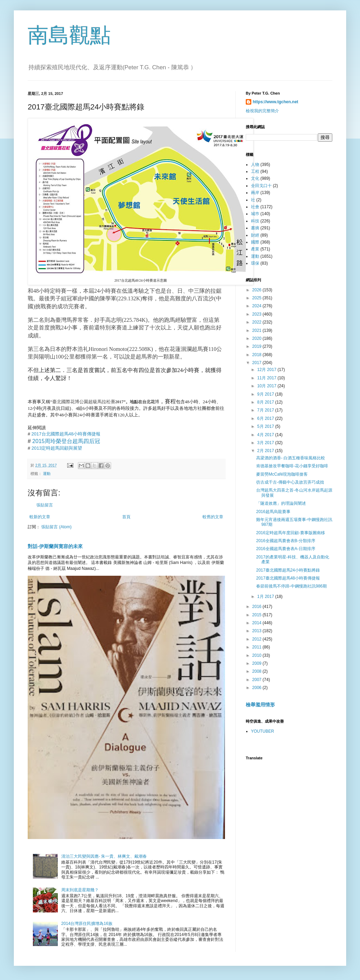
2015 (258, 615)
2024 (258, 306)
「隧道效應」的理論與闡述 (281, 503)
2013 (258, 631)
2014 (258, 623)
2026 (258, 290)
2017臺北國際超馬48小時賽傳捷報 (288, 578)
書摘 (255, 228)
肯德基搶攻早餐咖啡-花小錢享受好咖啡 (292, 466)
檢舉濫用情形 (260, 705)
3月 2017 (266, 443)
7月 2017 (266, 410)
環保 (255, 263)
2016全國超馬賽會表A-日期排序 (286, 549)
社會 (255, 207)
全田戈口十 (261, 186)
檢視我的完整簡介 (262, 111)
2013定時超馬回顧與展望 (57, 448)
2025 (258, 298)
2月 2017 (266, 451)
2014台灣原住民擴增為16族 (87, 924)
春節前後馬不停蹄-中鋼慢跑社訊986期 (291, 586)
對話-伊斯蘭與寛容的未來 (55, 546)
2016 (258, 607)
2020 (258, 338)
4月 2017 (266, 435)
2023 (258, 314)
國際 (255, 242)
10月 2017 (267, 386)
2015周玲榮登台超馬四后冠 (66, 441)
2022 (258, 322)
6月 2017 (266, 418)
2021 (258, 330)
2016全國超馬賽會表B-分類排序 (286, 541)
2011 (258, 647)
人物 (255, 165)
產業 (255, 249)
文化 (255, 178)
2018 (258, 355)
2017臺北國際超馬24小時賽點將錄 (288, 570)
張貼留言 (45, 505)
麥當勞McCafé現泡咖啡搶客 (282, 474)
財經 (255, 235)
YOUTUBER (263, 731)
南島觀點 (69, 35)
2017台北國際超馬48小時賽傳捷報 (66, 434)
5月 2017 (266, 426)
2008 (258, 671)
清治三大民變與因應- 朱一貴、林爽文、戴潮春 (104, 856)
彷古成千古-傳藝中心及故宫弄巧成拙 (290, 482)
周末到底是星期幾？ (80, 890)
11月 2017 (267, 378)
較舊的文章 (213, 517)
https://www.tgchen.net (276, 102)
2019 (258, 346)
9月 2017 (266, 394)
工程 (255, 171)
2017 (258, 363)
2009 (258, 663)
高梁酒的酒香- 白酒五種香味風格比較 (291, 458)
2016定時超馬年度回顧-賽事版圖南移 (291, 533)
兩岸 (255, 193)
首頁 (126, 517)
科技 (255, 221)
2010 (258, 655)
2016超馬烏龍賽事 (273, 512)
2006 (258, 688)
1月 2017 (266, 597)
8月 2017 (266, 402)
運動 (47, 474)
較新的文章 (40, 517)
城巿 (255, 214)
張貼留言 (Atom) (56, 527)
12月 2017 (267, 370)
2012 (258, 639)
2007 (258, 680)
